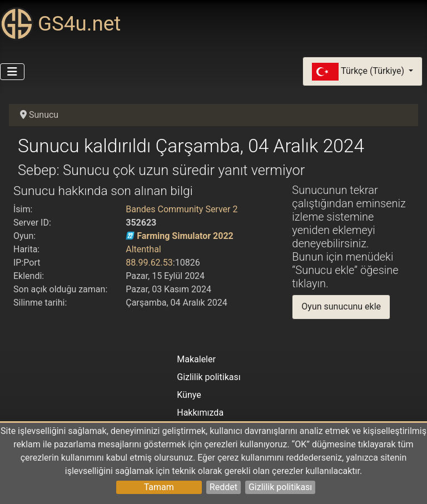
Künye (189, 395)
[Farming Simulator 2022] (130, 236)
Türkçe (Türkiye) (359, 72)
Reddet (224, 487)
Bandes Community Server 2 (182, 209)
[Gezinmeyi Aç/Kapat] (12, 72)
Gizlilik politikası (280, 487)
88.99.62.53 (149, 263)
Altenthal (143, 249)
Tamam (159, 487)
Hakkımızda (200, 413)
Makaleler (196, 359)
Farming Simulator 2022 (185, 236)
